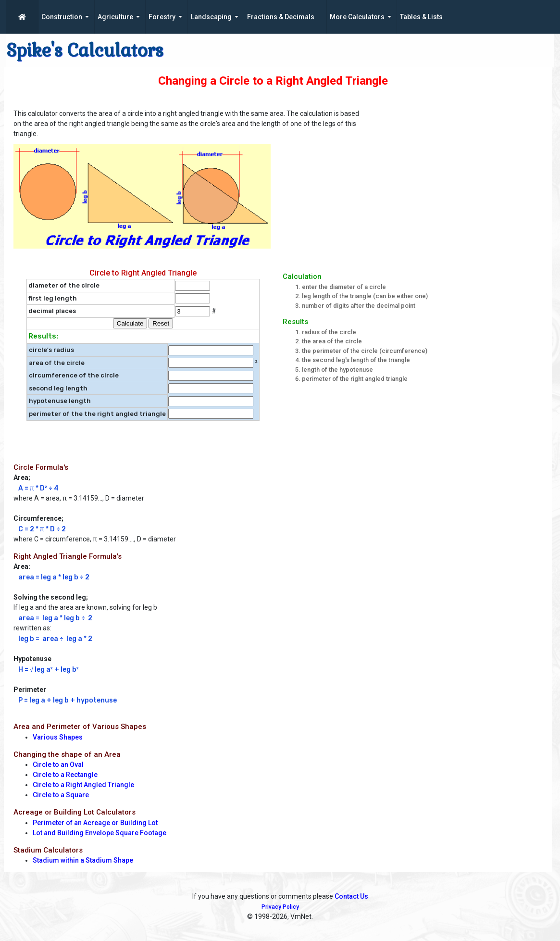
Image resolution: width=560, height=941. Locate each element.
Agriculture (115, 17)
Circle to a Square (61, 795)
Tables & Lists (421, 17)
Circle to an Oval (58, 765)
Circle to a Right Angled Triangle (83, 785)
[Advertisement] (462, 174)
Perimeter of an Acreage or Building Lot (95, 823)
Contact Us (351, 896)
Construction (62, 17)
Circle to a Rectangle (65, 775)
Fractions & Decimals (281, 17)
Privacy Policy (280, 907)
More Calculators (357, 17)
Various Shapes (58, 737)
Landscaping (211, 17)
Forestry (162, 17)
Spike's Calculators (85, 50)
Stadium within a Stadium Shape (83, 860)
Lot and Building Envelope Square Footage (100, 833)
